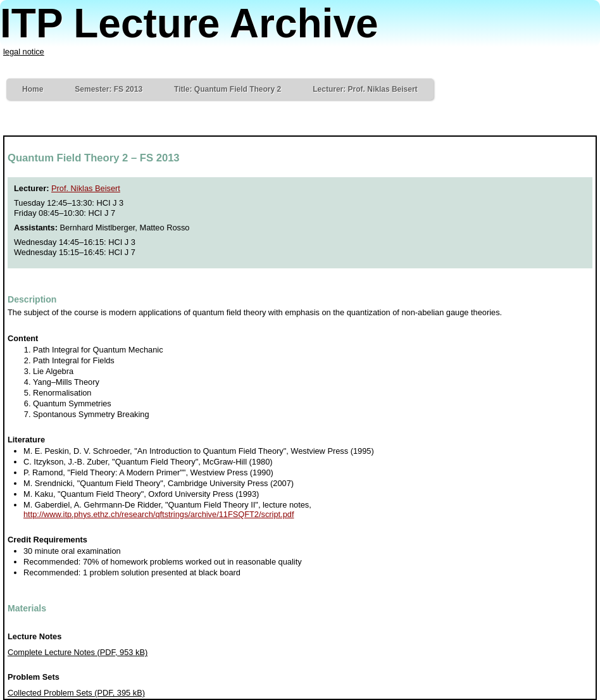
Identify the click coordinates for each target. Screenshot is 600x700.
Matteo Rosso (164, 228)
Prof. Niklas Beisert (86, 188)
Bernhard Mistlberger (98, 228)
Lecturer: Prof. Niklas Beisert (365, 89)
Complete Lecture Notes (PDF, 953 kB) (78, 652)
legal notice (24, 52)
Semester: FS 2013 (109, 89)
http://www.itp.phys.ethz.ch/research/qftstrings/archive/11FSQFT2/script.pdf (159, 514)
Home (33, 89)
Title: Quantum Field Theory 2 (228, 89)
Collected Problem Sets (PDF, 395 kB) (76, 693)
